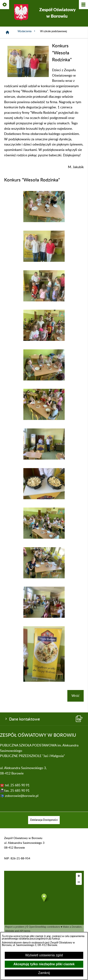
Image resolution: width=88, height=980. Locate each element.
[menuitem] (44, 820)
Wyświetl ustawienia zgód (44, 955)
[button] (28, 76)
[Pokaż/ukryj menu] (83, 5)
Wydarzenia (27, 31)
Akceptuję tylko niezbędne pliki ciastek (44, 964)
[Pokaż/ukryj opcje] (5, 5)
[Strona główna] (7, 32)
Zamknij (44, 973)
